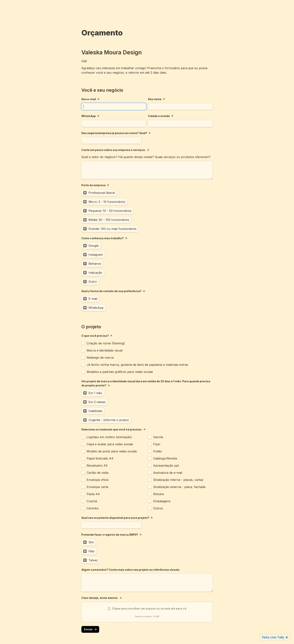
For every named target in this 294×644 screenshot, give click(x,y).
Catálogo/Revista (165, 458)
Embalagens (162, 501)
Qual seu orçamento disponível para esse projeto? (115, 518)
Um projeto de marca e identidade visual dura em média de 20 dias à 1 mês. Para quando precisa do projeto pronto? (146, 383)
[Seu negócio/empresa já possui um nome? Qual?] (111, 140)
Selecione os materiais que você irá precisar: (112, 429)
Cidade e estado (159, 116)
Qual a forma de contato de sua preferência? (111, 291)
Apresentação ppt (166, 466)
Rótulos (159, 494)
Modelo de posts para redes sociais (112, 451)
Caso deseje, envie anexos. (100, 598)
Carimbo (93, 508)
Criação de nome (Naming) (106, 343)
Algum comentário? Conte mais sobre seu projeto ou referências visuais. (131, 570)
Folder (158, 451)
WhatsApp (89, 116)
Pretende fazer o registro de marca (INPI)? (110, 535)
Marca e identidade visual (105, 350)
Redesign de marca (100, 358)
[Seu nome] (180, 106)
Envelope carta (97, 487)
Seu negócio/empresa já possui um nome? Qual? (114, 133)
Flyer (157, 444)
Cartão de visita (97, 473)
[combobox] (114, 124)
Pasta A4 (93, 494)
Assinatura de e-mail (168, 473)
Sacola (158, 437)
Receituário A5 (97, 466)
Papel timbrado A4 (100, 458)
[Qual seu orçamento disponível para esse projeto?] (111, 525)
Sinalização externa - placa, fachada (179, 487)
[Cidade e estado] (180, 124)
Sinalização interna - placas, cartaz (178, 480)
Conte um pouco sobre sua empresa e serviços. (114, 150)
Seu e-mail (89, 99)
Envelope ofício (98, 480)
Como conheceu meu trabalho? (103, 238)
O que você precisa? (95, 336)
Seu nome (155, 99)
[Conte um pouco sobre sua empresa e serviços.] (147, 170)
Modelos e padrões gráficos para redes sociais (120, 372)
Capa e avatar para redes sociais (110, 444)
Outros (158, 508)
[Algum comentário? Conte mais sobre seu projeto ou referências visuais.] (147, 583)
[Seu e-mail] (114, 106)
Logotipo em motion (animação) (109, 437)
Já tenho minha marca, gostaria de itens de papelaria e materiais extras (137, 365)
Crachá (92, 501)
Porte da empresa (93, 185)
